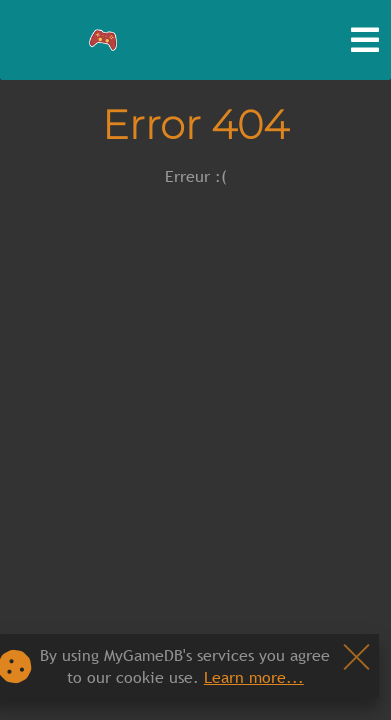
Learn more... (254, 677)
